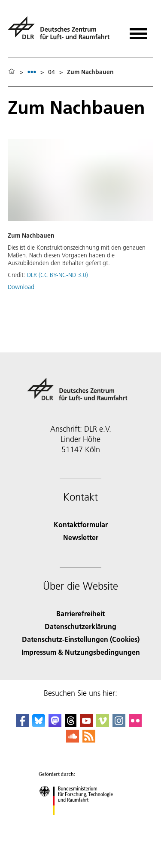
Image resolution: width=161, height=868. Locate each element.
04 (52, 72)
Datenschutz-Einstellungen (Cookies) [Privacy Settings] (81, 639)
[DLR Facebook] (22, 724)
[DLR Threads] (71, 724)
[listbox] (32, 72)
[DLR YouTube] (86, 724)
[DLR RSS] (89, 740)
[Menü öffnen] (138, 31)
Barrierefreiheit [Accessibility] (80, 613)
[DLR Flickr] (135, 724)
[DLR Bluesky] (39, 724)
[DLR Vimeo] (103, 724)
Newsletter (81, 537)
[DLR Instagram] (119, 724)
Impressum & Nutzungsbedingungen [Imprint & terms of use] (81, 652)
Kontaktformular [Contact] (81, 524)
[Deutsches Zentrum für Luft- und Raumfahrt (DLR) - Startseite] (62, 31)
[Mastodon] (55, 724)
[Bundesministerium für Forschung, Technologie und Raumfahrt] (80, 822)
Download (21, 287)
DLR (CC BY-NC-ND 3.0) (58, 275)
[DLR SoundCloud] (73, 740)
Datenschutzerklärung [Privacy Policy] (80, 626)
